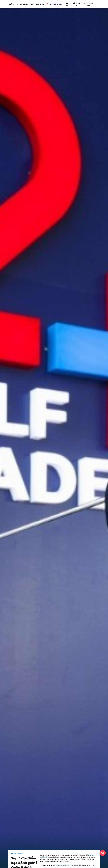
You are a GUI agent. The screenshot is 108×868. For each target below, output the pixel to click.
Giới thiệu (13, 4)
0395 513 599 (89, 4)
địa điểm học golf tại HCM (65, 865)
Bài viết (20, 854)
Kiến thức (40, 4)
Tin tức (14, 854)
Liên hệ (67, 4)
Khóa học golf (27, 4)
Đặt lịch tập (76, 4)
